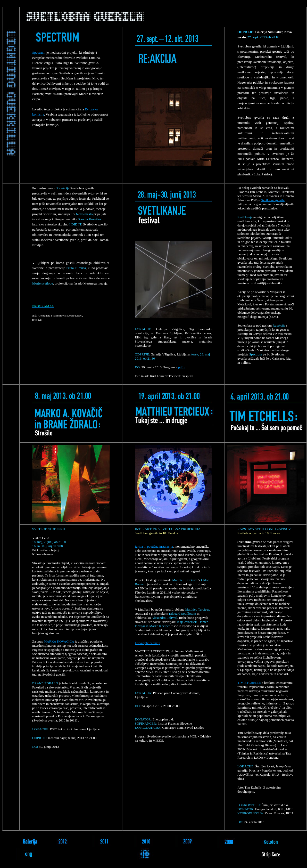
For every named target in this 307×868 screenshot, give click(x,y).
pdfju (182, 367)
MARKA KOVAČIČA (59, 641)
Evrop (89, 109)
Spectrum (39, 52)
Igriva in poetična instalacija (154, 546)
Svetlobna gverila (273, 200)
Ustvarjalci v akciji (148, 643)
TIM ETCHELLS (249, 683)
